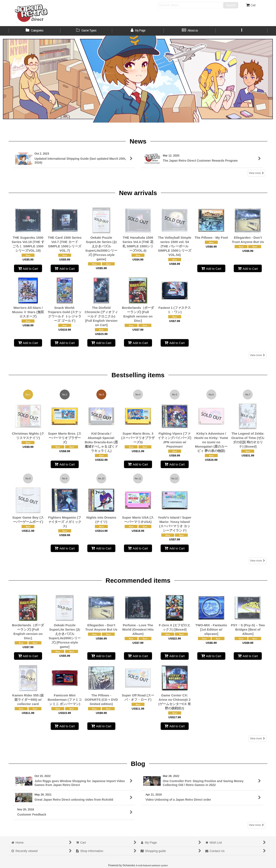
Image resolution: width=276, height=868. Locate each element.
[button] (241, 31)
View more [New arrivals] (257, 355)
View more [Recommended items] (257, 739)
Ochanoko (129, 865)
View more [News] (256, 173)
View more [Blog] (256, 825)
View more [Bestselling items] (257, 561)
